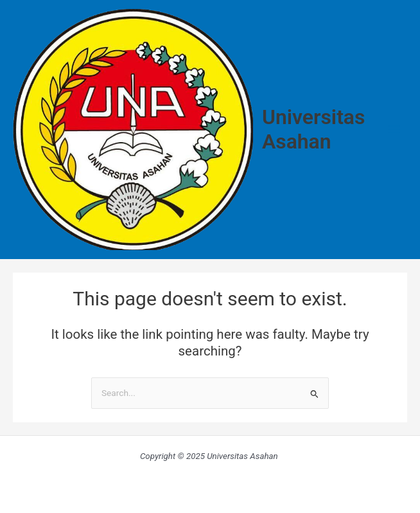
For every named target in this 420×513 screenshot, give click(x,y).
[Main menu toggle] (395, 130)
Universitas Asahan (313, 129)
